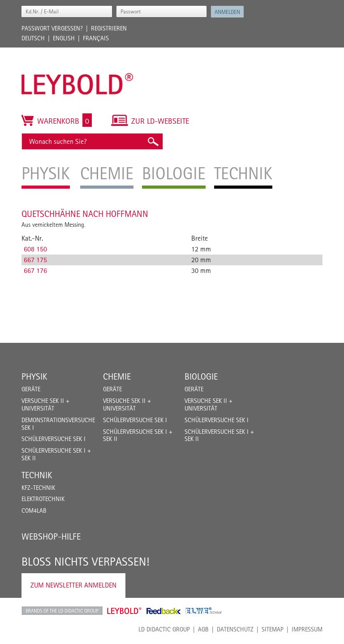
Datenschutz (235, 629)
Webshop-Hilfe (51, 536)
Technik (37, 475)
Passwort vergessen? (52, 28)
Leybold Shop (125, 611)
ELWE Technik (204, 611)
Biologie (201, 376)
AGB (203, 629)
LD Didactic (62, 611)
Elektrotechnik (43, 499)
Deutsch (33, 38)
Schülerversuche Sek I (54, 439)
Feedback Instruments (164, 611)
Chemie (117, 376)
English (64, 38)
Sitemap (273, 629)
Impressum (307, 629)
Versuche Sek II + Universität (45, 404)
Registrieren (109, 28)
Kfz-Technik (38, 488)
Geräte (31, 389)
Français (96, 38)
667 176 (35, 270)
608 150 (35, 249)
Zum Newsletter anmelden (73, 585)
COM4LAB (34, 510)
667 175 (35, 260)
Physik (34, 376)
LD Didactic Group (164, 629)
